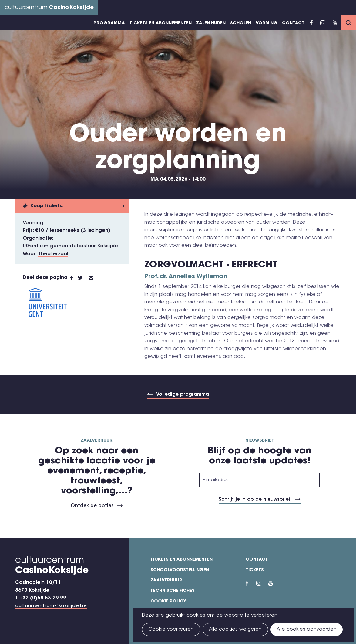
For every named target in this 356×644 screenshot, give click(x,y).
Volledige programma (183, 395)
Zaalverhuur (166, 581)
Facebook (311, 23)
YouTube (335, 23)
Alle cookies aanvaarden (307, 629)
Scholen (241, 23)
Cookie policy (168, 602)
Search (348, 23)
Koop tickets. (47, 206)
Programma (109, 23)
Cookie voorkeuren (171, 629)
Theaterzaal (53, 254)
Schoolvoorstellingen (180, 570)
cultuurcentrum (49, 8)
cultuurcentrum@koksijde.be (51, 606)
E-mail (95, 278)
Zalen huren (211, 23)
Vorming (267, 23)
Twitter (83, 278)
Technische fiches (173, 591)
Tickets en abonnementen (161, 23)
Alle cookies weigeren (235, 629)
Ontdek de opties (92, 506)
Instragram (323, 23)
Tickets (255, 570)
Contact (293, 23)
